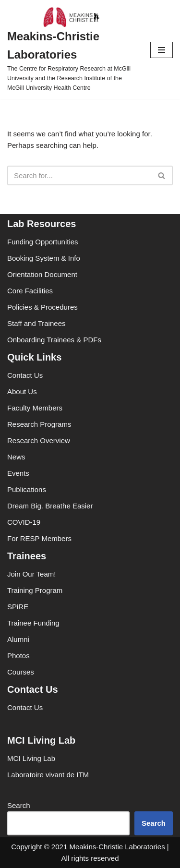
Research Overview (39, 440)
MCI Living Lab (31, 758)
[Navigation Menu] (162, 50)
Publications (27, 489)
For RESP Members (39, 538)
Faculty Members (35, 408)
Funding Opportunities (43, 242)
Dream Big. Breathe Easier (50, 506)
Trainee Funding (33, 623)
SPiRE (18, 607)
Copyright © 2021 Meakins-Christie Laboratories (88, 847)
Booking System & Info (44, 258)
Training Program (35, 590)
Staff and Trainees (36, 323)
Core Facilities (30, 291)
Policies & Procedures (42, 307)
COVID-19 (24, 522)
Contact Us (25, 375)
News (16, 457)
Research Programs (39, 424)
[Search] (79, 175)
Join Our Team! (31, 574)
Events (18, 473)
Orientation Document (42, 274)
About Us (22, 392)
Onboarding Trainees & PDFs (54, 340)
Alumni (18, 639)
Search (19, 805)
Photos (18, 656)
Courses (21, 672)
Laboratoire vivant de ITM (48, 775)
